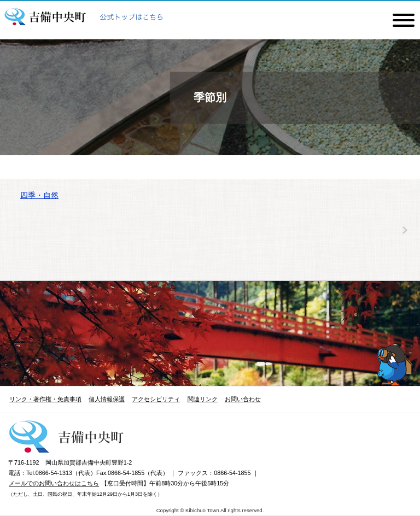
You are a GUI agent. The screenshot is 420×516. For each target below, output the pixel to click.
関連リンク (203, 399)
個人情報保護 (107, 399)
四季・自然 (39, 195)
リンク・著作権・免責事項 (45, 399)
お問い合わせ (243, 399)
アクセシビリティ (156, 399)
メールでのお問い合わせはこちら (54, 483)
